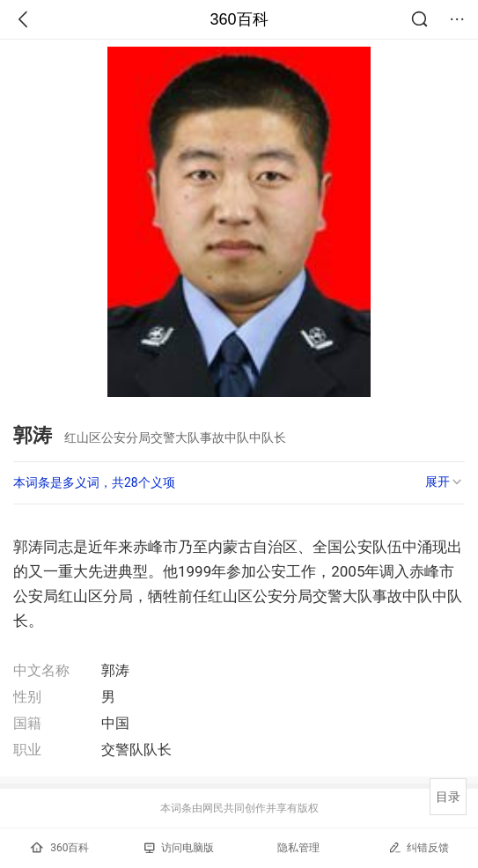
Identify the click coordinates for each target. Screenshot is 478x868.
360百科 (239, 19)
